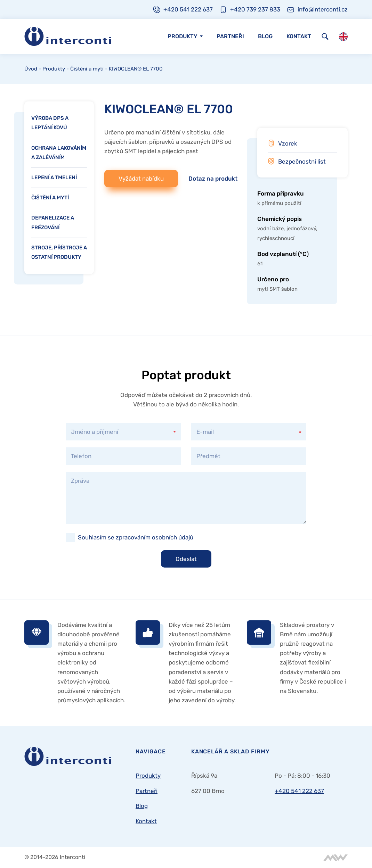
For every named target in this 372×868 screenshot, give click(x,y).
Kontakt (299, 36)
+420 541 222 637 (299, 791)
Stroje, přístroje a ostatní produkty (59, 252)
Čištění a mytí (87, 69)
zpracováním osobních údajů (155, 537)
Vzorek (288, 143)
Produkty (183, 36)
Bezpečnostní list (302, 162)
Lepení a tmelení (54, 177)
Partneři (230, 36)
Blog (265, 36)
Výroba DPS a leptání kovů (50, 123)
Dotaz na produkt (213, 179)
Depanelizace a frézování (53, 222)
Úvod (31, 69)
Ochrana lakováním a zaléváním (59, 153)
